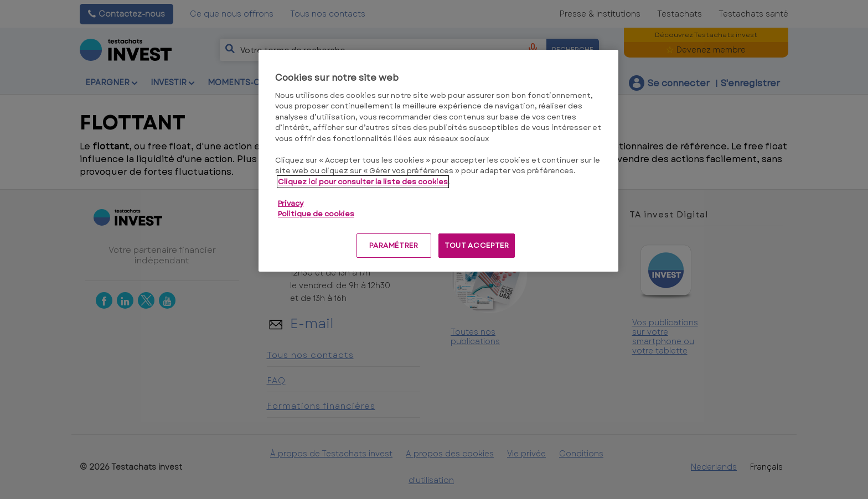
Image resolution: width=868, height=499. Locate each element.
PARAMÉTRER (394, 245)
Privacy (291, 203)
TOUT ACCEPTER (477, 245)
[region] (438, 161)
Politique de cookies (316, 214)
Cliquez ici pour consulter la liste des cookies (363, 182)
